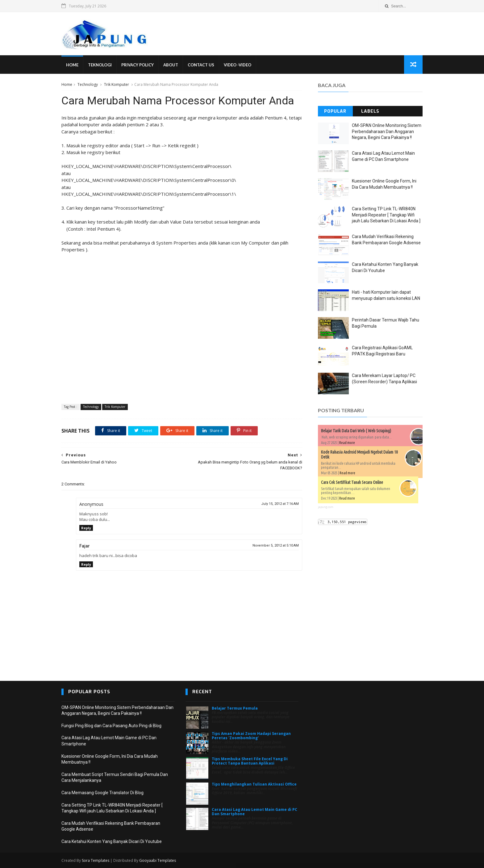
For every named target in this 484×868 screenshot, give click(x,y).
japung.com (326, 507)
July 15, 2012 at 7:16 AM (280, 504)
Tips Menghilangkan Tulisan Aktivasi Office (254, 784)
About (171, 65)
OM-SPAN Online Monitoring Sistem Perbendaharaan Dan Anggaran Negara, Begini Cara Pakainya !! (387, 131)
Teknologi (100, 65)
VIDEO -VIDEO (238, 65)
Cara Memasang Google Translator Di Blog (102, 793)
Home (72, 65)
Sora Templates (96, 860)
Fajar (85, 546)
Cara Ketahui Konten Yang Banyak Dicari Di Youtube (112, 841)
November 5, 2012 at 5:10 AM (276, 545)
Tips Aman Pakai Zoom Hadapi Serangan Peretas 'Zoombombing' (251, 736)
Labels (370, 111)
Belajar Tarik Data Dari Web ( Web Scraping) (356, 431)
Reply (86, 528)
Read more (347, 443)
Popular (335, 111)
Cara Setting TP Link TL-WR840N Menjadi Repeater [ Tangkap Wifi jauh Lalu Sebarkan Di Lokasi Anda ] (386, 215)
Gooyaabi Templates (158, 860)
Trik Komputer (117, 84)
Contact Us (201, 65)
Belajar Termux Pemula (235, 708)
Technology (88, 84)
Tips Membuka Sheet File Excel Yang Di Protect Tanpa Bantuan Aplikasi (250, 761)
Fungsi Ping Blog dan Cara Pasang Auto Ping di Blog (111, 726)
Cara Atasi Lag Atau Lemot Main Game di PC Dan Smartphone (255, 812)
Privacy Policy (138, 65)
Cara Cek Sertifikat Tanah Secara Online (352, 482)
